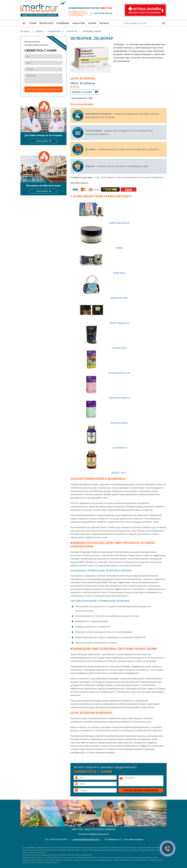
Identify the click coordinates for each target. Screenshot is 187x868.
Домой (39, 31)
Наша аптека (79, 23)
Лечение (92, 23)
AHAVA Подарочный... (120, 323)
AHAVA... (120, 248)
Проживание (63, 23)
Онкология (72, 31)
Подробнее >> (158, 177)
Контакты (104, 23)
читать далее (42, 141)
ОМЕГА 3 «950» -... (120, 473)
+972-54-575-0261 (101, 13)
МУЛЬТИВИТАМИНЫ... (120, 398)
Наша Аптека (55, 31)
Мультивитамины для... (120, 373)
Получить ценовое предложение (141, 790)
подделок (152, 743)
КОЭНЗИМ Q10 (120, 448)
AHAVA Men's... (120, 273)
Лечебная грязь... (120, 348)
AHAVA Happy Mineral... (120, 223)
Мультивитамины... (120, 423)
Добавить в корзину (82, 92)
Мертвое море (46, 23)
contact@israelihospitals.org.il (86, 839)
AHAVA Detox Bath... (120, 298)
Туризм (33, 23)
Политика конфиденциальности (94, 834)
